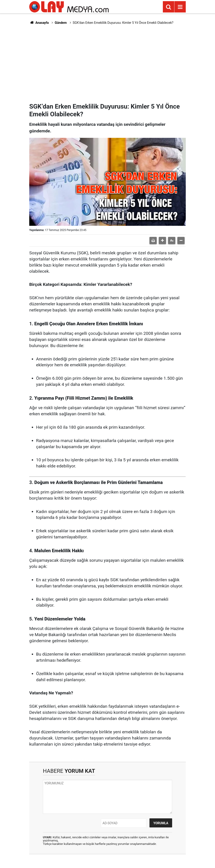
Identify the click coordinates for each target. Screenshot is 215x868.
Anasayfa (39, 23)
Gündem (61, 23)
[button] (162, 241)
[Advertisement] (107, 64)
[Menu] (180, 7)
